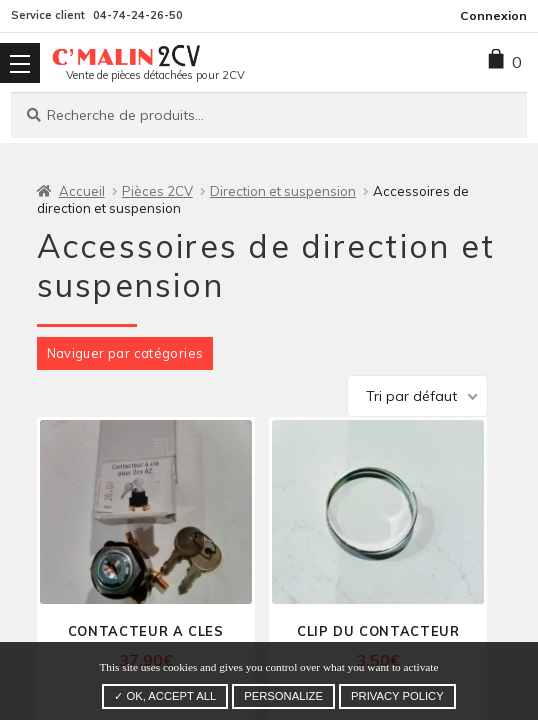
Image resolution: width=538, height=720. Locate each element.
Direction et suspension (283, 191)
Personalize (283, 696)
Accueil (82, 191)
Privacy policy (397, 696)
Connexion (493, 15)
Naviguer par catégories (125, 353)
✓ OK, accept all (165, 696)
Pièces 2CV (157, 191)
